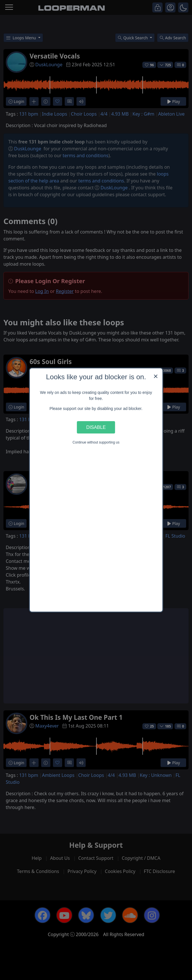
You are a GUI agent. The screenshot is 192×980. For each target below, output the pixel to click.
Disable (96, 427)
